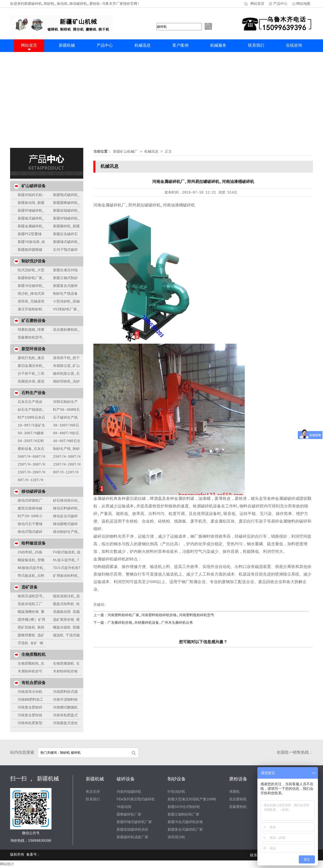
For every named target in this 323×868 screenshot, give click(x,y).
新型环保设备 (34, 349)
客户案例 (180, 46)
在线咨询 (294, 46)
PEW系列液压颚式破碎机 (136, 799)
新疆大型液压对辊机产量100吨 (192, 799)
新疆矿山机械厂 (125, 152)
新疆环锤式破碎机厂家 (134, 822)
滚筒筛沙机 (176, 837)
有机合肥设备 (34, 683)
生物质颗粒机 (34, 655)
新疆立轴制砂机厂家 (183, 815)
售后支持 (93, 792)
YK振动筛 (124, 807)
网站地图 (303, 4)
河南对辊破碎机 (129, 792)
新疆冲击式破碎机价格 (185, 822)
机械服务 (218, 46)
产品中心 (280, 4)
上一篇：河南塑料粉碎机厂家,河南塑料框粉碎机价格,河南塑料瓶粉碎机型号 (154, 615)
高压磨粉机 (238, 799)
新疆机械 (67, 46)
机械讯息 (151, 152)
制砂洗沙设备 (34, 261)
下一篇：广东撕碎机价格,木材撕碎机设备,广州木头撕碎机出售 (143, 623)
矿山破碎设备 (34, 186)
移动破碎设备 (34, 492)
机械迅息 (143, 46)
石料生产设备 (34, 393)
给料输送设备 (34, 544)
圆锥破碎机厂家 (129, 815)
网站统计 (7, 864)
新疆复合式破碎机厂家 (185, 830)
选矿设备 (30, 587)
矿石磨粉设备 (34, 321)
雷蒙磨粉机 (238, 807)
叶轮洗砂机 (176, 792)
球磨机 (234, 792)
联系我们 (256, 46)
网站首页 (257, 4)
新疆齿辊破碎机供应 (132, 830)
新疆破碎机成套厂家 (132, 837)
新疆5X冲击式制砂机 (184, 807)
